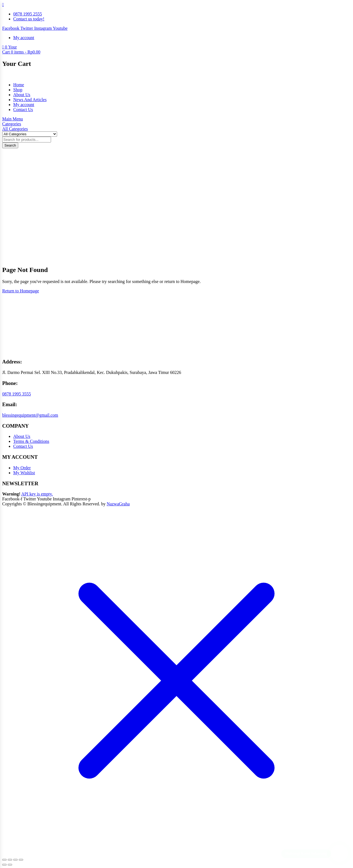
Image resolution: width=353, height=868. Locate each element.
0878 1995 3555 (17, 394)
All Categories (15, 129)
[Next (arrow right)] (10, 865)
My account (24, 105)
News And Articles (30, 100)
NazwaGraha (118, 504)
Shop (18, 90)
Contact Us (23, 110)
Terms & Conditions (31, 441)
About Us (22, 95)
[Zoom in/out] (4, 860)
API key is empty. (37, 494)
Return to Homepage (21, 291)
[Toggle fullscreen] (10, 860)
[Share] (15, 860)
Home (19, 85)
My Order (22, 468)
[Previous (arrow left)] (4, 865)
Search (10, 145)
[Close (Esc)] (21, 860)
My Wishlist (24, 473)
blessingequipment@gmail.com (30, 415)
